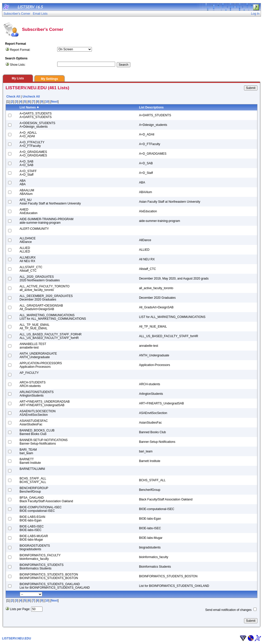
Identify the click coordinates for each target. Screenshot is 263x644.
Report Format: (20, 50)
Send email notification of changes (228, 610)
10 (47, 102)
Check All (13, 97)
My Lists (18, 78)
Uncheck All (31, 97)
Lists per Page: (20, 609)
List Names (28, 107)
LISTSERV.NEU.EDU (17, 638)
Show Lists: (18, 65)
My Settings (49, 79)
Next (54, 102)
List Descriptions (151, 107)
